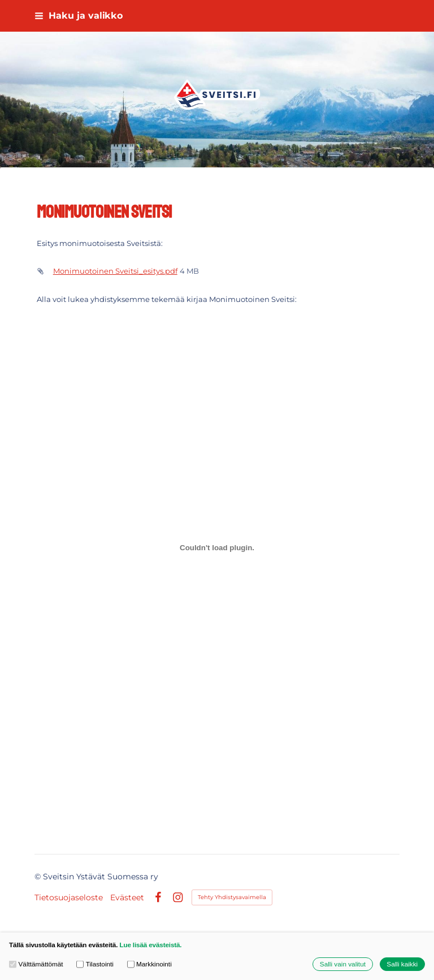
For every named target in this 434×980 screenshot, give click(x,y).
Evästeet (127, 897)
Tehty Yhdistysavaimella (232, 897)
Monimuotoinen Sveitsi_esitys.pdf (115, 271)
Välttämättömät (36, 964)
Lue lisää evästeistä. (150, 945)
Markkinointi (149, 964)
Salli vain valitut (343, 964)
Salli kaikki (402, 964)
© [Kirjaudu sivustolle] (39, 877)
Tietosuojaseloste (69, 897)
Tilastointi (95, 964)
